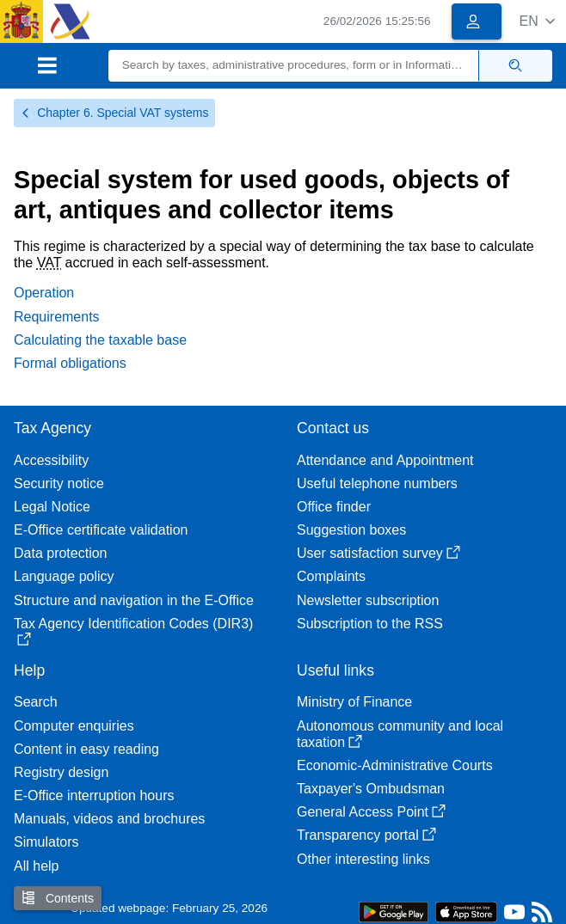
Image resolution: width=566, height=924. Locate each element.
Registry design (61, 772)
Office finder (334, 507)
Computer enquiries (74, 726)
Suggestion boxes (351, 530)
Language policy (64, 576)
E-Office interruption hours (94, 795)
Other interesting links (363, 859)
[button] (537, 21)
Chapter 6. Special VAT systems (114, 113)
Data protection (61, 553)
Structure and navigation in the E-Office (134, 600)
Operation (44, 293)
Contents (58, 898)
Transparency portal (366, 835)
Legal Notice (52, 507)
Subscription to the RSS (370, 624)
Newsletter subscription (368, 600)
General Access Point (371, 812)
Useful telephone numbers (377, 483)
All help (36, 866)
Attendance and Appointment (385, 460)
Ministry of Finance (354, 702)
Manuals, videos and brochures (109, 819)
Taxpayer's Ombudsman (371, 789)
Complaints (331, 576)
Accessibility (51, 460)
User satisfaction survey (378, 553)
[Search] (294, 66)
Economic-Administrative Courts (395, 765)
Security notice (59, 483)
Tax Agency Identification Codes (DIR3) (133, 631)
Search (36, 702)
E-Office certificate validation (101, 530)
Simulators (46, 842)
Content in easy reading (86, 749)
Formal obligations (70, 363)
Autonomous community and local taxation (400, 734)
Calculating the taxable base (100, 340)
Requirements (57, 317)
